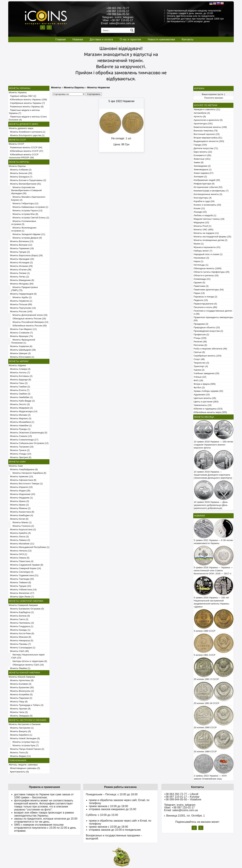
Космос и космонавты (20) (207, 205)
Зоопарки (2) (200, 177)
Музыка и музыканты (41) (207, 247)
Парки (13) (199, 293)
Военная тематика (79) (206, 131)
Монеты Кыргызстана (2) (22, 529)
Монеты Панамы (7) (20, 644)
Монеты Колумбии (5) (21, 694)
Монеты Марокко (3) (20, 418)
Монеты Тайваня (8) (20, 582)
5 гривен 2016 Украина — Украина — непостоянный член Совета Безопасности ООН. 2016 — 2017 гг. (213, 571)
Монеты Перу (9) (18, 702)
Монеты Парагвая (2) (21, 698)
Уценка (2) (199, 370)
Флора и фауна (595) (205, 384)
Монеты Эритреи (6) (20, 457)
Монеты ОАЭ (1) (18, 554)
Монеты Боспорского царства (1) (27, 135)
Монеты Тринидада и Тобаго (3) (26, 705)
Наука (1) (198, 261)
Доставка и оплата (101, 39)
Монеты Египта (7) (19, 390)
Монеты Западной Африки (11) (28, 234)
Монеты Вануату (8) (20, 731)
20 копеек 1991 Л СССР (206, 679)
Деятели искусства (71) (206, 148)
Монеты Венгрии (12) (21, 245)
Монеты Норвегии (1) (21, 301)
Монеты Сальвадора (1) (22, 648)
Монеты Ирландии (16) (21, 259)
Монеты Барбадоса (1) (21, 612)
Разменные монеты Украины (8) (26, 107)
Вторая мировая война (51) (208, 138)
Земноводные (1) (203, 169)
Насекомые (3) (201, 258)
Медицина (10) (201, 222)
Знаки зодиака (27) (204, 173)
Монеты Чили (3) (18, 712)
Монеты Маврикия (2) (21, 408)
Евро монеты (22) (203, 152)
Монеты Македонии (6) (21, 280)
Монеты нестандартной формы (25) (212, 237)
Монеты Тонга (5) (18, 753)
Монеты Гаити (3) (18, 619)
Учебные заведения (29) (206, 373)
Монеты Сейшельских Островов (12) (29, 443)
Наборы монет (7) (203, 251)
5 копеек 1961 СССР (205, 655)
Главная (61, 39)
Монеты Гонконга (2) (23, 526)
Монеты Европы (17, 166)
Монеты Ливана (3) (19, 540)
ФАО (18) (198, 380)
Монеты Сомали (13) (20, 436)
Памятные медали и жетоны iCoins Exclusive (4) (28, 118)
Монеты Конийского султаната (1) (27, 132)
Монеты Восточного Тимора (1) (26, 484)
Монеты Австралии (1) (21, 728)
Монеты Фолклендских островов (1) (24, 229)
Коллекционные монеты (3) (208, 194)
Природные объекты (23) (207, 327)
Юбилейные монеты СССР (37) (26, 151)
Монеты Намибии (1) (20, 426)
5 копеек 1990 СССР (205, 631)
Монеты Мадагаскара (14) (23, 411)
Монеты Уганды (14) (20, 454)
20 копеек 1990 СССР (205, 727)
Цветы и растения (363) (206, 402)
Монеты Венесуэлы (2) (21, 691)
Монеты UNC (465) (204, 230)
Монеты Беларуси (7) (21, 177)
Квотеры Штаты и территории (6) (29, 661)
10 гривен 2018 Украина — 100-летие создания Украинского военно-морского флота (213, 445)
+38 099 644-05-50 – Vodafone (183, 799)
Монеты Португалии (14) (22, 308)
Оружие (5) (199, 283)
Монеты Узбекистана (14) (23, 590)
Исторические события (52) (208, 187)
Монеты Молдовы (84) (21, 284)
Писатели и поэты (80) (205, 307)
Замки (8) (199, 162)
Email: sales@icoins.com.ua (118, 23)
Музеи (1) (199, 244)
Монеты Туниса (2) (19, 450)
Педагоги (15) (201, 300)
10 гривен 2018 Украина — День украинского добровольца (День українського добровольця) (211, 505)
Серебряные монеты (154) (207, 356)
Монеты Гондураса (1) (21, 626)
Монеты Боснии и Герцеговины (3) (27, 180)
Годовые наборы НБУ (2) (22, 96)
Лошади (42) (200, 212)
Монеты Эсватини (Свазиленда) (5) (28, 433)
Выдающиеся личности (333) (209, 141)
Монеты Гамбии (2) (19, 387)
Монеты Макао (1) (21, 522)
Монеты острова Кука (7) (25, 745)
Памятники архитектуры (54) (209, 290)
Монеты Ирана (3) (19, 501)
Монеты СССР (16, 144)
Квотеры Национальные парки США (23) (28, 656)
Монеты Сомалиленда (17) (24, 440)
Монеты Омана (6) (19, 558)
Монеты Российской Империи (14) (30, 322)
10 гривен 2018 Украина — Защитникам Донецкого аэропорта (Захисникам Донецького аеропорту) (213, 475)
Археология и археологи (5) (208, 120)
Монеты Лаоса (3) (19, 537)
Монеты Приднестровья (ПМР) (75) (25, 289)
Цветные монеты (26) (205, 398)
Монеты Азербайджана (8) (23, 469)
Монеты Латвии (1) (19, 273)
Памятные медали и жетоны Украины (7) (24, 112)
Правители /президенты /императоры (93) (213, 319)
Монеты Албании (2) (20, 170)
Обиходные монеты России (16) (29, 319)
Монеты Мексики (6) (20, 637)
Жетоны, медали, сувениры (23, 765)
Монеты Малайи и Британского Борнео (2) (28, 198)
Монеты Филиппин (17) (21, 593)
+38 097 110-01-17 (118, 11)
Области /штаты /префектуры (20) (211, 272)
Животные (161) (202, 159)
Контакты (187, 39)
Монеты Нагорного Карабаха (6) (29, 473)
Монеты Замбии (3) (19, 394)
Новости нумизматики (161, 39)
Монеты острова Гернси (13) (27, 211)
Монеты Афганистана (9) (22, 480)
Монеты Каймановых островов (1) (30, 207)
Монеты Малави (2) (20, 415)
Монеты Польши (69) (20, 304)
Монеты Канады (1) (20, 630)
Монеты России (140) (21, 311)
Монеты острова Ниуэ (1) (25, 742)
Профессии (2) (201, 334)
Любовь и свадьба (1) (205, 215)
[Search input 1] (115, 30)
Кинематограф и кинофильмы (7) (211, 191)
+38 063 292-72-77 (118, 8)
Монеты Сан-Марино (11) (23, 329)
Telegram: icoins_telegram (118, 17)
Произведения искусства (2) (208, 331)
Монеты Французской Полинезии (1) (23, 341)
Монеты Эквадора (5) (21, 716)
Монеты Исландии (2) (21, 263)
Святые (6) (199, 352)
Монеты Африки (17, 365)
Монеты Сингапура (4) (21, 572)
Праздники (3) (201, 324)
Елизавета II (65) (202, 155)
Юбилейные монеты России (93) (29, 326)
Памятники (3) (201, 286)
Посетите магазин (214, 98)
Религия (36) (200, 342)
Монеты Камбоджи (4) (21, 515)
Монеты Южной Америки (22, 677)
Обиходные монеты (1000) (208, 268)
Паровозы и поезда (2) (205, 297)
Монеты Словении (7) (21, 333)
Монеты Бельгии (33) (20, 173)
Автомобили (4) (202, 113)
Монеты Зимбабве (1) (21, 397)
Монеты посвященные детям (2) (210, 240)
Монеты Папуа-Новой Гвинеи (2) (26, 749)
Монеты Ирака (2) (19, 505)
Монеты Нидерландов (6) (23, 294)
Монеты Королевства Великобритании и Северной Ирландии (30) (26, 190)
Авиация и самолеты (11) (207, 109)
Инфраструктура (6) (204, 184)
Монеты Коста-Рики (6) (21, 633)
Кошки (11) (199, 208)
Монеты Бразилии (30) (21, 687)
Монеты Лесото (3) (19, 404)
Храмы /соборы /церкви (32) (208, 391)
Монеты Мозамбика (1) (21, 422)
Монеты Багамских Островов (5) (26, 609)
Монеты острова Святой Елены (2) (30, 218)
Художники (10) (202, 395)
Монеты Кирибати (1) (21, 735)
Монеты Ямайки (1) (19, 668)
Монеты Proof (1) (203, 226)
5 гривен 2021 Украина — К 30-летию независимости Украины (213, 542)
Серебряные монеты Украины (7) (27, 103)
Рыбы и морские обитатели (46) (210, 349)
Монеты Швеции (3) (20, 353)
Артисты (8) (200, 116)
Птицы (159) (200, 338)
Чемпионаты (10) (203, 405)
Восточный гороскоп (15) (207, 134)
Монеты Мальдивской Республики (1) (29, 547)
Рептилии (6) (200, 345)
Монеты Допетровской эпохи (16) (29, 315)
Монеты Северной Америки (23, 605)
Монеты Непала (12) (20, 551)
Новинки (78, 39)
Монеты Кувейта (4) (20, 533)
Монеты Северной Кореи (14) (25, 568)
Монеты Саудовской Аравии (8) (26, 565)
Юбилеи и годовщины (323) (208, 409)
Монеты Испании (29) (21, 266)
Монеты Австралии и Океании (25, 724)
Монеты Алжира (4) (20, 369)
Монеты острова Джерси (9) (27, 238)
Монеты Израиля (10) (21, 487)
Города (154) (200, 145)
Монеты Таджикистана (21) (24, 575)
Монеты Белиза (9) (19, 616)
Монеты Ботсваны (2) (21, 376)
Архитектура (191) (203, 124)
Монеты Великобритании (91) (25, 184)
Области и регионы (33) (206, 275)
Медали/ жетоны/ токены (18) (209, 219)
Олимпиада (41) (202, 279)
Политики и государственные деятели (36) (213, 312)
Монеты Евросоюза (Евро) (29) (26, 255)
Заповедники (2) (202, 166)
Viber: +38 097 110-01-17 (118, 20)
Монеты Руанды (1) (20, 429)
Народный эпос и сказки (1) (208, 254)
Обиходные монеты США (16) (27, 665)
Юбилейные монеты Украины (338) (28, 100)
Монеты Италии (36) (20, 270)
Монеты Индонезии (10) (22, 494)
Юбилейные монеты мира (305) (210, 412)
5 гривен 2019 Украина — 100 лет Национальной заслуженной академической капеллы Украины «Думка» (211, 602)
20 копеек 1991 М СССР (206, 703)
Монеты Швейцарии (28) (22, 350)
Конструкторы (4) (203, 198)
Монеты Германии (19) (21, 248)
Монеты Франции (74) (21, 336)
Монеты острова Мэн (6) (25, 214)
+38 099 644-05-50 (118, 14)
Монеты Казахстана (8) (22, 512)
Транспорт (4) (201, 366)
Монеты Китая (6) (19, 519)
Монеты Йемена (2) (20, 508)
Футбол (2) (199, 387)
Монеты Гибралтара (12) (25, 203)
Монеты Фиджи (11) (20, 756)
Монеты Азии (16, 466)
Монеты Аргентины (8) (21, 680)
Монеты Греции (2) (19, 252)
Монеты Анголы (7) (19, 373)
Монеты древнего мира (21, 128)
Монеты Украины (18, 92)
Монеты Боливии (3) (20, 684)
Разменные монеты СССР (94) (25, 147)
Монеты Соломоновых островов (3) (24, 223)
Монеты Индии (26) (19, 491)
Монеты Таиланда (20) (21, 579)
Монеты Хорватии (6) (21, 346)
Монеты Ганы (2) (18, 383)
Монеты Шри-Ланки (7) (21, 597)
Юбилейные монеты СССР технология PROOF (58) (24, 156)
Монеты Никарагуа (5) (21, 640)
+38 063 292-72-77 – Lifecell (181, 794)
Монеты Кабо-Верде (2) (22, 401)
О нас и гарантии (130, 39)
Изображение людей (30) (207, 180)
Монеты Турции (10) (20, 586)
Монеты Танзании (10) (21, 447)
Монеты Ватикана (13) (21, 241)
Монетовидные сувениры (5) (24, 768)
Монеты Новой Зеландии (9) (24, 738)
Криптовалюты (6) (19, 772)
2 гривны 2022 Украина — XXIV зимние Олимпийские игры (210, 777)
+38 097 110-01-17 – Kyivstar (182, 797)
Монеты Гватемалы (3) (21, 623)
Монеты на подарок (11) (206, 233)
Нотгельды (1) (201, 265)
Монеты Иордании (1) (21, 498)
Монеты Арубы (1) (22, 297)
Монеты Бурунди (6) (20, 380)
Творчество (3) (201, 363)
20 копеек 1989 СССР (205, 752)
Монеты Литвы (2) (19, 277)
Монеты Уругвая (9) (20, 709)
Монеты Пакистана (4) (21, 561)
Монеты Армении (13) (21, 476)
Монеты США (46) (19, 651)
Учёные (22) (200, 377)
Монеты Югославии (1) (21, 357)
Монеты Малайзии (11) (21, 544)
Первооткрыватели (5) (205, 304)
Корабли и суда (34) (204, 201)
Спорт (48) (199, 359)
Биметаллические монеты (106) (210, 127)
